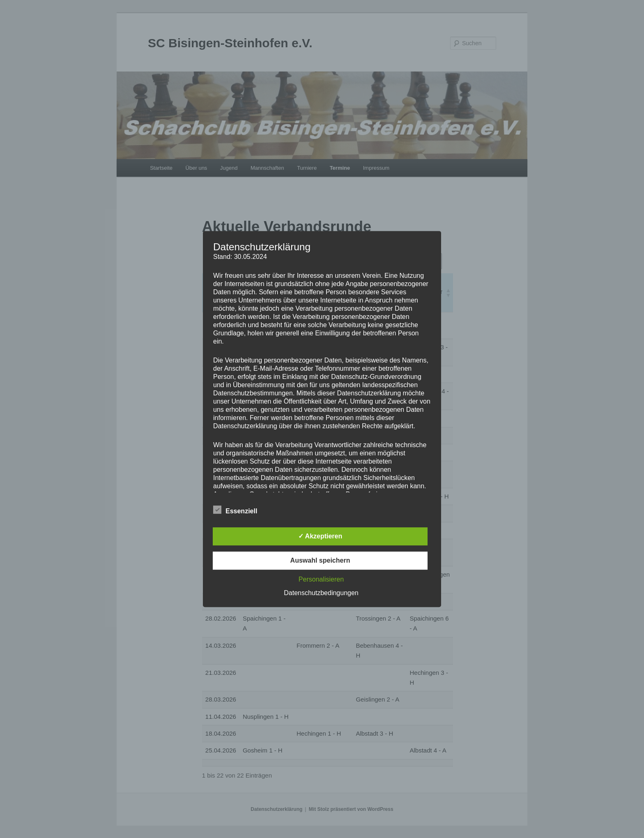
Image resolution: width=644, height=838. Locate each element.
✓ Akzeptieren (320, 536)
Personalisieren (321, 579)
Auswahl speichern (320, 560)
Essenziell (235, 510)
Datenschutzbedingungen (321, 593)
